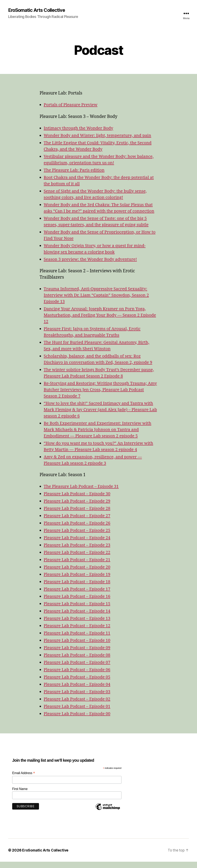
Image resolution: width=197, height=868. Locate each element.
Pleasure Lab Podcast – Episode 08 (78, 661)
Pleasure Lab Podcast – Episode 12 (78, 632)
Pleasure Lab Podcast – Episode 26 (78, 530)
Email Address (24, 780)
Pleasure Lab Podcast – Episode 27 (78, 522)
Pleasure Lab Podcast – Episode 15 (78, 610)
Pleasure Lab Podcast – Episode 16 (78, 603)
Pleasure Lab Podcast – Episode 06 (78, 676)
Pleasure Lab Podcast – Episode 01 (78, 713)
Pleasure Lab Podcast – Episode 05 (78, 683)
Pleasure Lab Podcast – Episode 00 (78, 720)
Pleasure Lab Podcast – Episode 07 (78, 669)
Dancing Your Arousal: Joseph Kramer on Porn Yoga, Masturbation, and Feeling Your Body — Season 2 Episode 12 (96, 322)
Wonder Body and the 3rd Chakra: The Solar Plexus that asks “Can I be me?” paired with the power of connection (100, 211)
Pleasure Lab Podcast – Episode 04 (78, 691)
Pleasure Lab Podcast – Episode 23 (78, 552)
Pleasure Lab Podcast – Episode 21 (78, 566)
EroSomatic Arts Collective (38, 10)
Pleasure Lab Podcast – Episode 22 (78, 559)
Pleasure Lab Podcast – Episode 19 (78, 581)
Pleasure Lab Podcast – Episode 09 (78, 654)
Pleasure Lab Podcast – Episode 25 (78, 537)
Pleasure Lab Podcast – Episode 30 (78, 500)
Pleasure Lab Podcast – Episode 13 (78, 625)
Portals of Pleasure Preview (71, 105)
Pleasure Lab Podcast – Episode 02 (78, 705)
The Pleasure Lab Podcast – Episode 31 (82, 493)
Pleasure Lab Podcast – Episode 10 (78, 647)
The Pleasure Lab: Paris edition (75, 170)
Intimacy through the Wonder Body (80, 128)
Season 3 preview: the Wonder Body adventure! (92, 266)
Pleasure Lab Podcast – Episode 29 (78, 508)
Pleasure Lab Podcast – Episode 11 (78, 639)
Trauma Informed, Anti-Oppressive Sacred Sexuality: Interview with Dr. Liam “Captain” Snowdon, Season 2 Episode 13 (98, 302)
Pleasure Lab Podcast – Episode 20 (78, 574)
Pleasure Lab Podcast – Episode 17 (78, 596)
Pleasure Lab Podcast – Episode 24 (78, 544)
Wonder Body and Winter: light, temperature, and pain (99, 136)
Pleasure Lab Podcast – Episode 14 (78, 618)
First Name (20, 795)
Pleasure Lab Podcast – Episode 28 (78, 515)
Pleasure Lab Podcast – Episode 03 (78, 698)
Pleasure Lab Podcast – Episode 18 (78, 588)
